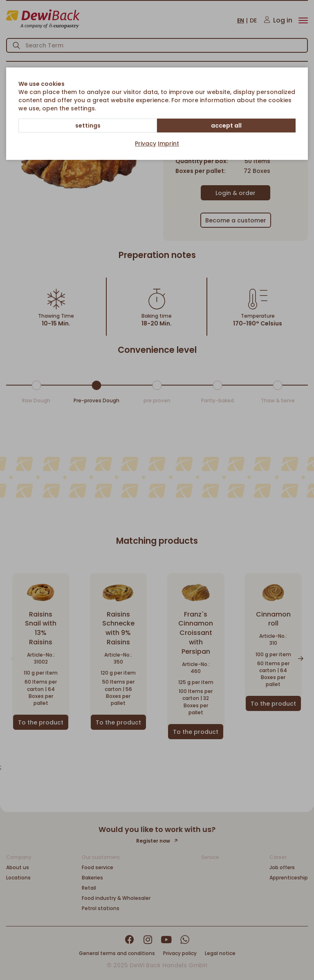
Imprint (168, 144)
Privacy (146, 144)
